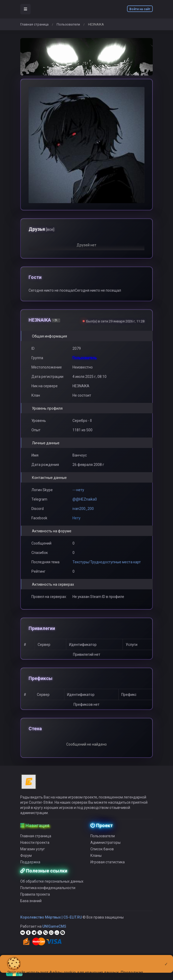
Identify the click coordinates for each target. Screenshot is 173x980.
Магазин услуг (33, 857)
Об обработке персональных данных (52, 889)
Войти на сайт (140, 9)
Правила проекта (35, 902)
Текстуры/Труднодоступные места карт (107, 562)
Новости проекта (35, 850)
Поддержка (30, 870)
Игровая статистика (108, 870)
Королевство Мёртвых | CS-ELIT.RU (51, 925)
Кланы (96, 863)
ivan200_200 (83, 509)
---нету (78, 490)
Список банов (102, 857)
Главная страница (34, 24)
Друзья (41, 229)
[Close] (166, 960)
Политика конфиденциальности (48, 895)
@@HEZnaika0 (85, 499)
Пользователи (68, 24)
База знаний (31, 908)
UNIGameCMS (54, 934)
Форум (26, 863)
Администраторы (105, 850)
